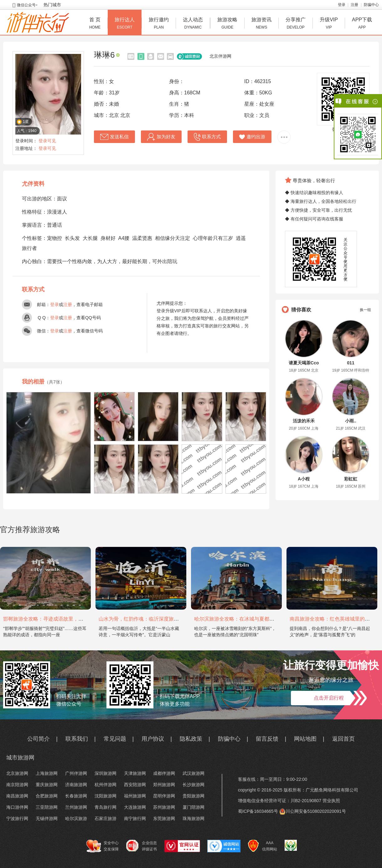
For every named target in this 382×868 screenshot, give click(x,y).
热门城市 (52, 5)
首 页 (95, 24)
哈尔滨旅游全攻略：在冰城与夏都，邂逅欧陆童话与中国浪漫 (262, 619)
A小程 (304, 479)
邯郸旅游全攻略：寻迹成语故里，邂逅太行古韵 (56, 619)
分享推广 (296, 24)
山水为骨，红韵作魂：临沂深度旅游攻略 (144, 619)
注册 (354, 5)
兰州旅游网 (76, 807)
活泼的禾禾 (304, 421)
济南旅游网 (76, 785)
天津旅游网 (135, 773)
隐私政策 (191, 739)
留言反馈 (267, 739)
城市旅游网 (20, 758)
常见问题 (115, 739)
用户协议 (153, 739)
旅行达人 (125, 24)
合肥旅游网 (47, 796)
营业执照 (331, 801)
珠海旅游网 (194, 818)
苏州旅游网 (164, 807)
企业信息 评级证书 (142, 846)
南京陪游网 (17, 785)
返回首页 (343, 739)
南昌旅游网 (17, 796)
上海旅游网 (47, 773)
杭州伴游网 (106, 785)
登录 (342, 5)
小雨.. (351, 421)
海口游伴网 (17, 807)
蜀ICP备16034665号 (258, 811)
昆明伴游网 (164, 796)
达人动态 (193, 24)
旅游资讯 (261, 24)
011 (351, 363)
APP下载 (362, 24)
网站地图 (305, 739)
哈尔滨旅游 (76, 818)
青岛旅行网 (106, 807)
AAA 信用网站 (263, 846)
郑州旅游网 (164, 785)
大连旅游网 (135, 807)
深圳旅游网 (106, 773)
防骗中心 (371, 5)
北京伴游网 (220, 56)
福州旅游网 (135, 796)
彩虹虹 (351, 479)
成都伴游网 (164, 773)
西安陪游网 (135, 785)
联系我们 (77, 739)
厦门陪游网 (194, 807)
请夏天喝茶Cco (304, 363)
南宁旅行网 (135, 818)
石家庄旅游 (106, 818)
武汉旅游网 (194, 773)
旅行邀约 (159, 24)
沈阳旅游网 (106, 796)
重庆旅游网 (47, 785)
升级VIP (329, 24)
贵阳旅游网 (194, 796)
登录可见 (47, 141)
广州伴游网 (76, 773)
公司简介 (39, 739)
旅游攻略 (227, 24)
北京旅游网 (17, 773)
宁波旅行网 (17, 818)
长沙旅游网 (194, 785)
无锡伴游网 (47, 818)
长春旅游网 (76, 796)
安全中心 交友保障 (103, 846)
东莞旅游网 (164, 818)
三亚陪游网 (47, 807)
